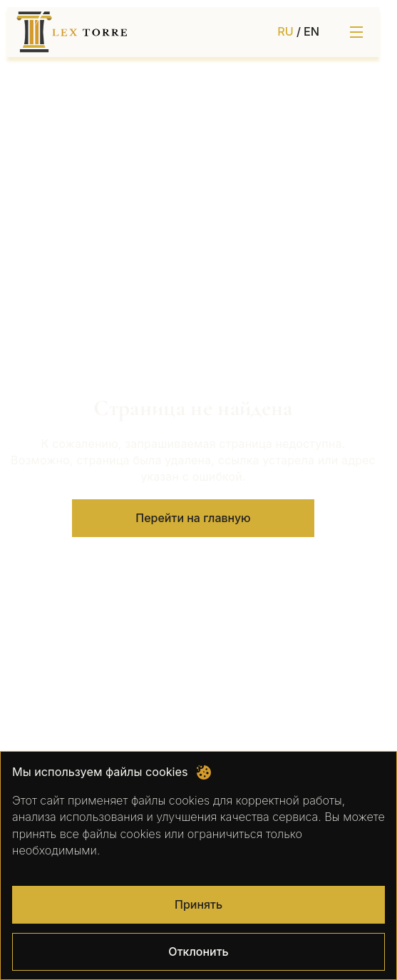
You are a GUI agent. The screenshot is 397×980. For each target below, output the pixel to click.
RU (285, 31)
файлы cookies (170, 800)
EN (311, 31)
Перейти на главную (193, 518)
